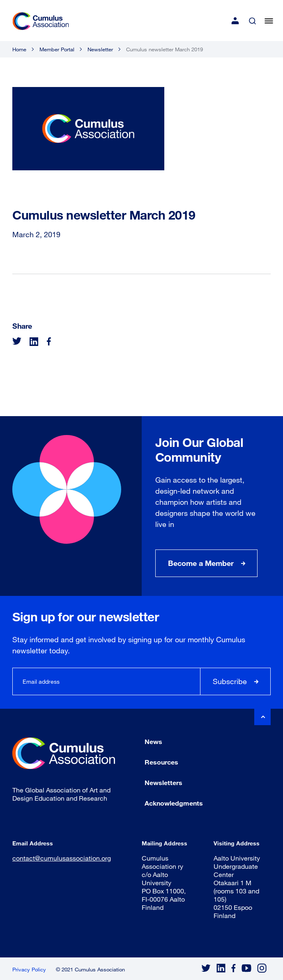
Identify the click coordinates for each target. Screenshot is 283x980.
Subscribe (230, 681)
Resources (161, 762)
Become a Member (201, 563)
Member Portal (57, 49)
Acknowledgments (174, 803)
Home (19, 49)
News (153, 741)
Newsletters (163, 782)
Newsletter (100, 49)
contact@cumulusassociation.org (62, 858)
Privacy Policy (29, 969)
